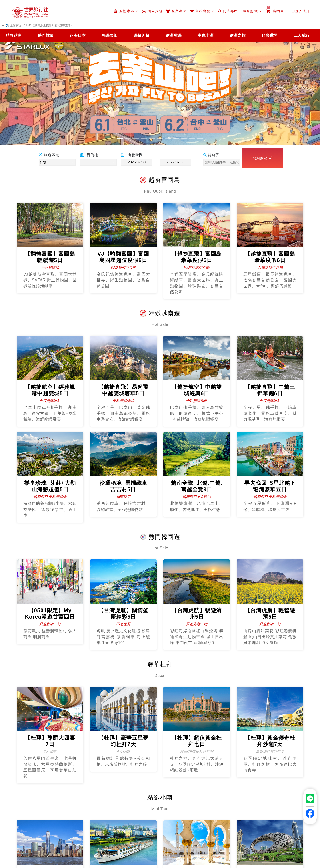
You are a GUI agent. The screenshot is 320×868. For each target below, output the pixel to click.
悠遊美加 (110, 35)
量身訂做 (252, 11)
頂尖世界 (270, 35)
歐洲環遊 (174, 35)
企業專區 (176, 11)
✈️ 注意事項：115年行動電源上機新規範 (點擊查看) (38, 25)
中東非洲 (206, 35)
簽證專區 (126, 11)
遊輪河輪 (142, 35)
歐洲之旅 (238, 35)
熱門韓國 (46, 35)
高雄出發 (202, 11)
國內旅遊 (152, 11)
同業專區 (228, 11)
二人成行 (302, 35)
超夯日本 (78, 35)
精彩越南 (14, 35)
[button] (24, 88)
